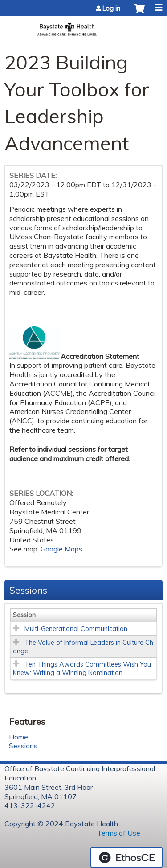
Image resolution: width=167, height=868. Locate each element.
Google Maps (61, 549)
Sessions (23, 746)
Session (24, 615)
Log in (111, 8)
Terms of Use (118, 833)
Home (18, 737)
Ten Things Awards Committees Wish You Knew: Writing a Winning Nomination (82, 669)
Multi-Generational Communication (76, 629)
